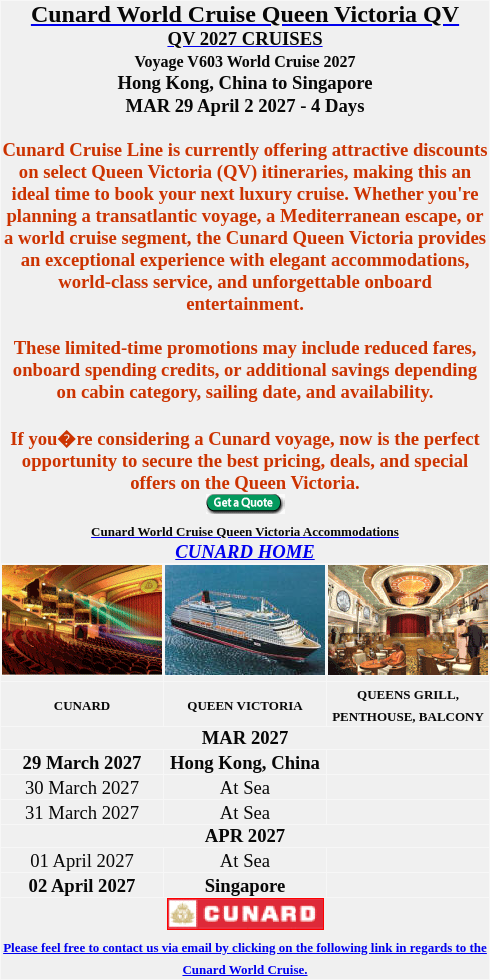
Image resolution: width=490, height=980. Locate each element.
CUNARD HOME (244, 551)
